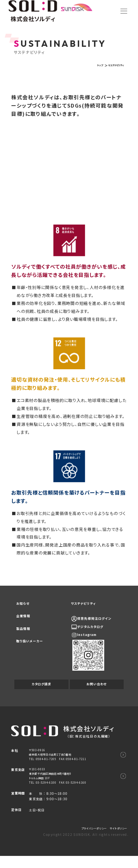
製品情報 (25, 635)
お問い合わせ (97, 688)
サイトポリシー (116, 840)
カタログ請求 (41, 688)
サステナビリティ (87, 605)
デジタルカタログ (95, 629)
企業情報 (25, 620)
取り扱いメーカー (33, 650)
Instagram (91, 637)
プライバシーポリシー (86, 840)
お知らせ (25, 605)
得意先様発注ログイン (100, 621)
